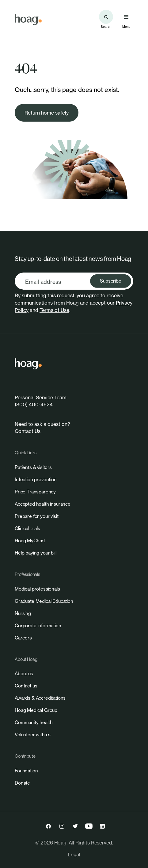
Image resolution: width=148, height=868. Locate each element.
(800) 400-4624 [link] (34, 405)
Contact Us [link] (28, 431)
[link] (28, 20)
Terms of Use (54, 310)
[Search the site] (106, 17)
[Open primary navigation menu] (126, 17)
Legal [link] (74, 855)
